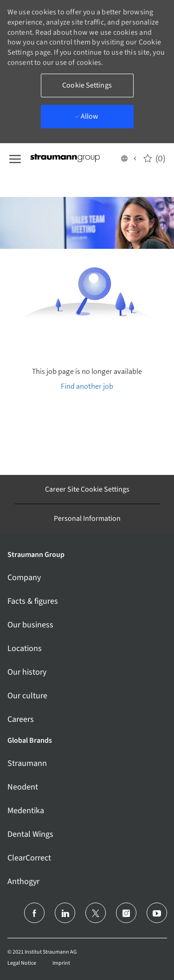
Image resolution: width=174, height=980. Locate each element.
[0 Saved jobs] (154, 158)
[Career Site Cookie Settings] (87, 489)
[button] (129, 158)
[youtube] (157, 913)
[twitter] (96, 913)
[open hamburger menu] (15, 158)
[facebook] (34, 913)
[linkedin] (65, 913)
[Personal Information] (87, 518)
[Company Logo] (75, 158)
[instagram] (126, 913)
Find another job (87, 386)
